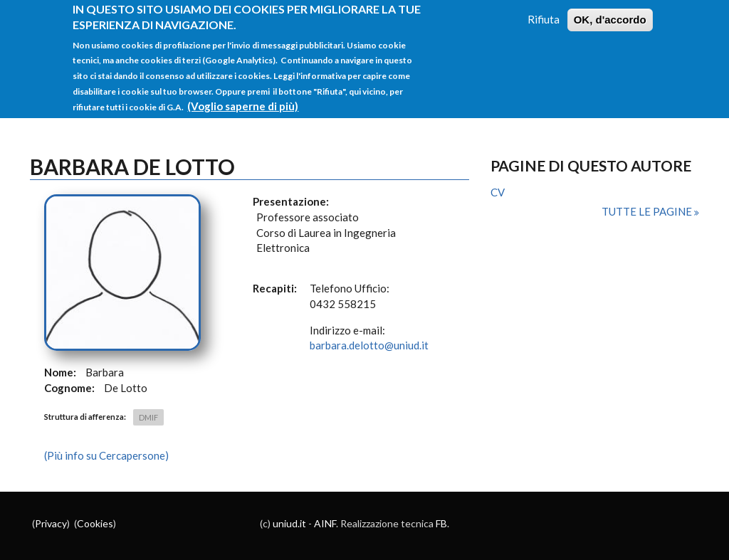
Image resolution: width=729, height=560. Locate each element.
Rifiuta (544, 11)
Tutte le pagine (648, 211)
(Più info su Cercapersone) (106, 455)
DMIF (148, 417)
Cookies (95, 523)
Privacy (51, 523)
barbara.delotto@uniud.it (369, 345)
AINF (325, 523)
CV (498, 192)
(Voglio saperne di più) (243, 97)
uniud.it (289, 523)
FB (441, 523)
